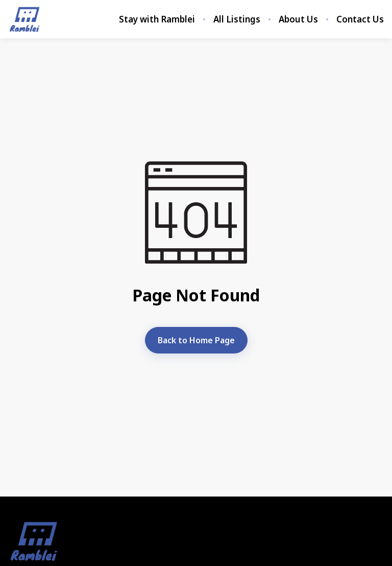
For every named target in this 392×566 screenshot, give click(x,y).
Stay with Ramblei (157, 19)
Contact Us (360, 19)
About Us (298, 19)
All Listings (237, 19)
